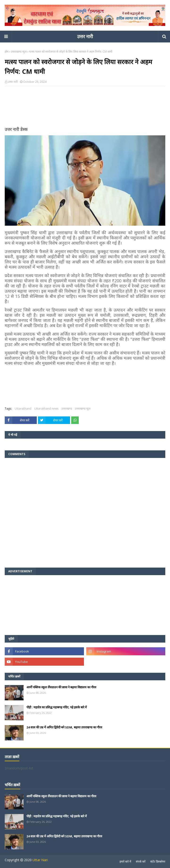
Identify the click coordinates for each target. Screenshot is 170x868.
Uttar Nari (40, 860)
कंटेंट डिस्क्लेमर (158, 862)
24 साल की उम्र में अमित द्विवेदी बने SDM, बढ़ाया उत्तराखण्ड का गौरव (64, 727)
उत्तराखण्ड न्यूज (19, 52)
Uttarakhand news (46, 409)
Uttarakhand (23, 409)
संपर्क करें (141, 862)
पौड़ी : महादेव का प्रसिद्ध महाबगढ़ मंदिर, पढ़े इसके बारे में (57, 707)
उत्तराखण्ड (67, 409)
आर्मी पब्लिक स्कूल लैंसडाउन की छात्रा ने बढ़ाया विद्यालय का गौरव (61, 687)
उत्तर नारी (85, 36)
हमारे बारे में (125, 862)
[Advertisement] (85, 108)
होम (7, 52)
